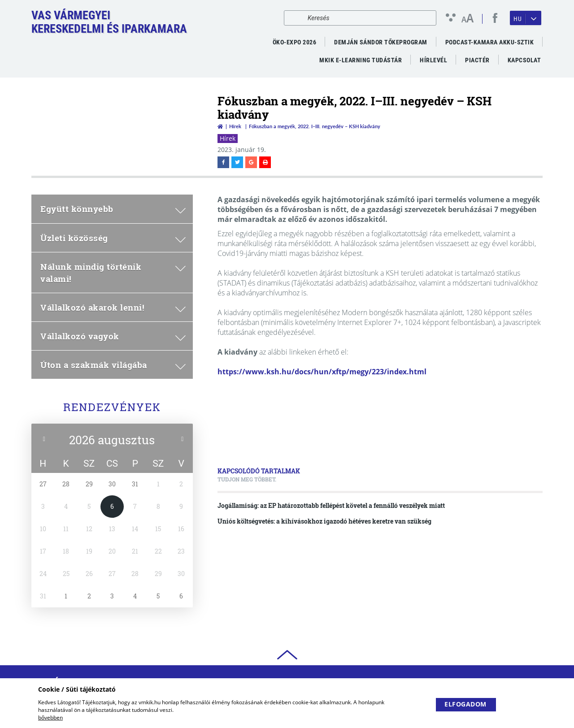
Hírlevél (433, 60)
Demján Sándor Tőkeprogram (381, 42)
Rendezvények (112, 407)
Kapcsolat (524, 60)
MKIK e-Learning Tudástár (361, 60)
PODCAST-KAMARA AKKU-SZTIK (490, 42)
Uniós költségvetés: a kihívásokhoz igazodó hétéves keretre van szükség (324, 521)
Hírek (235, 126)
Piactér (477, 60)
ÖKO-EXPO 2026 (295, 42)
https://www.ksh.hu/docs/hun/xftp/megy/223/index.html (322, 372)
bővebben (50, 717)
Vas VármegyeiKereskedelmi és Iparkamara (109, 22)
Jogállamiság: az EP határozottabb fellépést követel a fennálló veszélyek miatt (331, 505)
